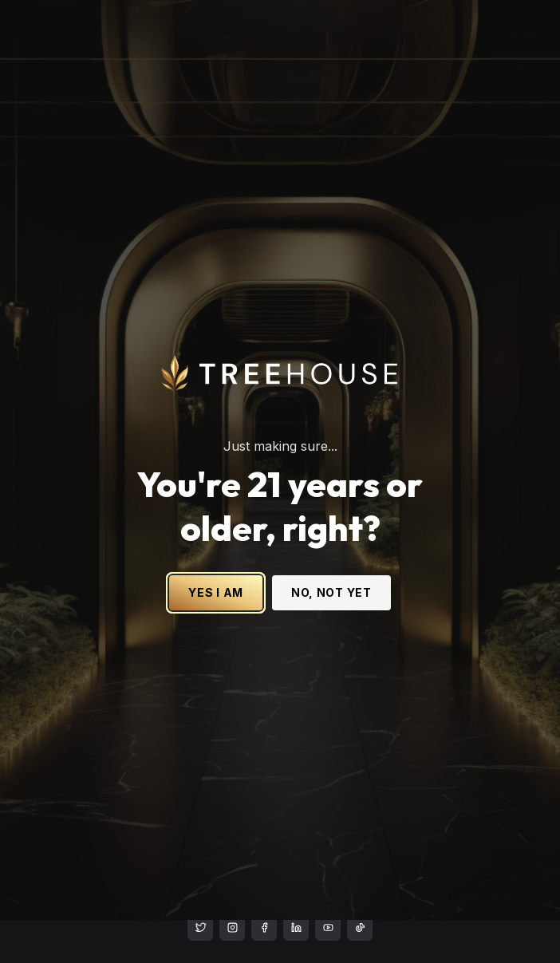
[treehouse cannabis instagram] (200, 928)
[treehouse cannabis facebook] (264, 928)
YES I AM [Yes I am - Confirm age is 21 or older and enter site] (216, 566)
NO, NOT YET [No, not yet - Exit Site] (331, 566)
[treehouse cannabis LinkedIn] (296, 928)
